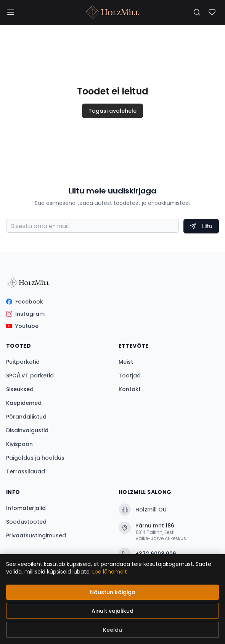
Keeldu (112, 630)
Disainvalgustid (27, 430)
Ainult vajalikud (112, 611)
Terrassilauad (26, 471)
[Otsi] (197, 12)
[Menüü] (11, 12)
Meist (126, 362)
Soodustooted (26, 522)
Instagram (25, 314)
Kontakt (130, 389)
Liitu (201, 226)
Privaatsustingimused (36, 535)
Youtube (22, 326)
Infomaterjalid (26, 508)
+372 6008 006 (147, 554)
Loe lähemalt (110, 572)
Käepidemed (24, 403)
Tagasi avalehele (112, 111)
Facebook (25, 302)
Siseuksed (20, 389)
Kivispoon (19, 444)
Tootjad (130, 376)
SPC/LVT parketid (30, 376)
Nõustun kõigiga (113, 592)
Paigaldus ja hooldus (35, 458)
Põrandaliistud (26, 417)
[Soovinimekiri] (212, 12)
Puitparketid (23, 362)
